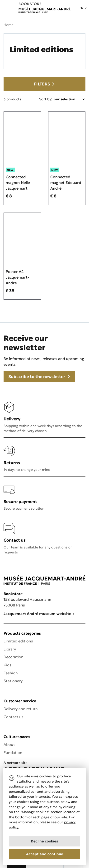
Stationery (13, 681)
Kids (7, 665)
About (9, 744)
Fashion (11, 673)
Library (10, 649)
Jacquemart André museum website (39, 614)
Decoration (14, 657)
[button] (83, 8)
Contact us (14, 717)
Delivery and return (21, 709)
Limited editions (18, 641)
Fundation (13, 752)
